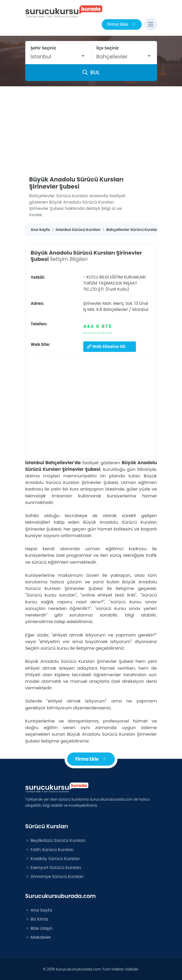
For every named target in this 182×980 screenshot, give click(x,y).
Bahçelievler (115, 309)
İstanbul (140, 309)
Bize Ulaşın (39, 928)
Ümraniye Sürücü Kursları (55, 877)
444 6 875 (98, 326)
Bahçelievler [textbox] (112, 57)
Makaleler (38, 937)
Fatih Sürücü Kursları (49, 850)
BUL (91, 72)
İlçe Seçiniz (108, 48)
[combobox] (58, 57)
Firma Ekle (122, 24)
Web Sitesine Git (106, 347)
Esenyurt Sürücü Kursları (53, 868)
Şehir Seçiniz (43, 48)
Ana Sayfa (39, 910)
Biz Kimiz (37, 919)
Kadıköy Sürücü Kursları (53, 859)
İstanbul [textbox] (41, 57)
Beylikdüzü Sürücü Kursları (55, 840)
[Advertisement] (91, 126)
